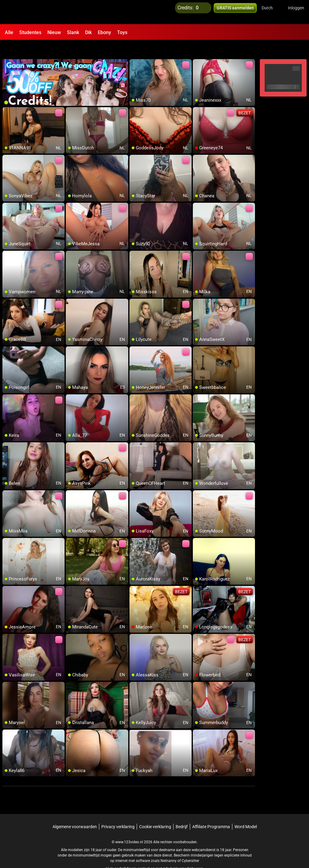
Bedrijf (182, 811)
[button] (271, 12)
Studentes (30, 32)
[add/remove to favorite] (134, 48)
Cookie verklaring (155, 811)
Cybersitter (190, 845)
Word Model (246, 811)
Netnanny (169, 845)
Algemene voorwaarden (75, 811)
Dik (88, 32)
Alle (9, 32)
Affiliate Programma (211, 811)
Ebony (104, 32)
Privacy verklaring (118, 811)
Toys (122, 32)
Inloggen (296, 12)
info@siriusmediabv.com (183, 853)
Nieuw (54, 32)
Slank (73, 32)
